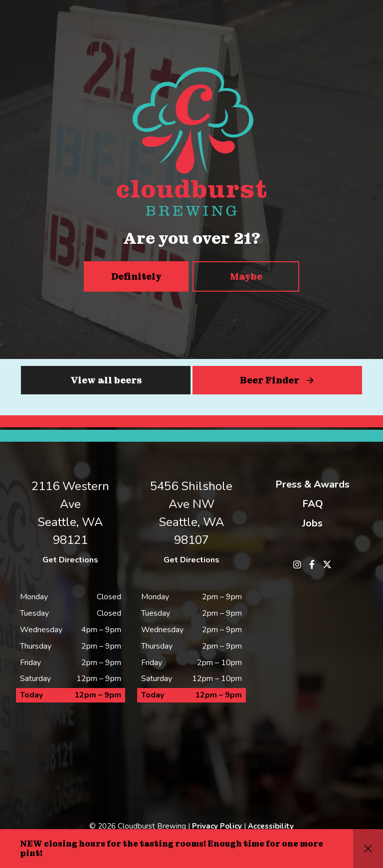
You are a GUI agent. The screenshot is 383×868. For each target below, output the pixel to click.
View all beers (106, 380)
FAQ (313, 504)
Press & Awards (312, 484)
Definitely (136, 276)
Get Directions (70, 560)
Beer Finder (270, 380)
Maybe (246, 276)
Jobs (312, 523)
